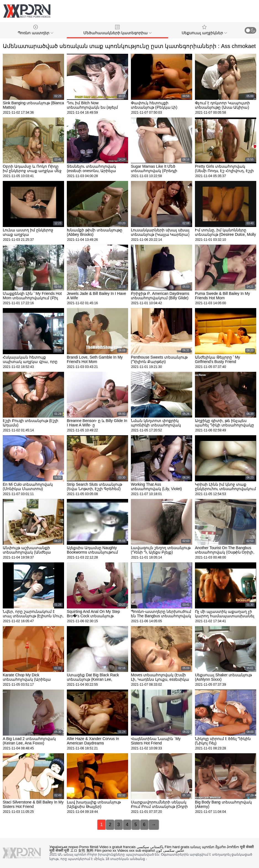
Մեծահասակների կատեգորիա (118, 30)
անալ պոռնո (202, 847)
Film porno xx (105, 850)
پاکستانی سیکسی (150, 847)
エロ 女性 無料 (82, 850)
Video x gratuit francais (117, 847)
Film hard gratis (177, 847)
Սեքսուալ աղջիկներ (204, 30)
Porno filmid (89, 847)
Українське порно (64, 847)
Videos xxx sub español (136, 850)
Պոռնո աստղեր (35, 30)
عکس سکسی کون (170, 850)
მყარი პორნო (227, 847)
